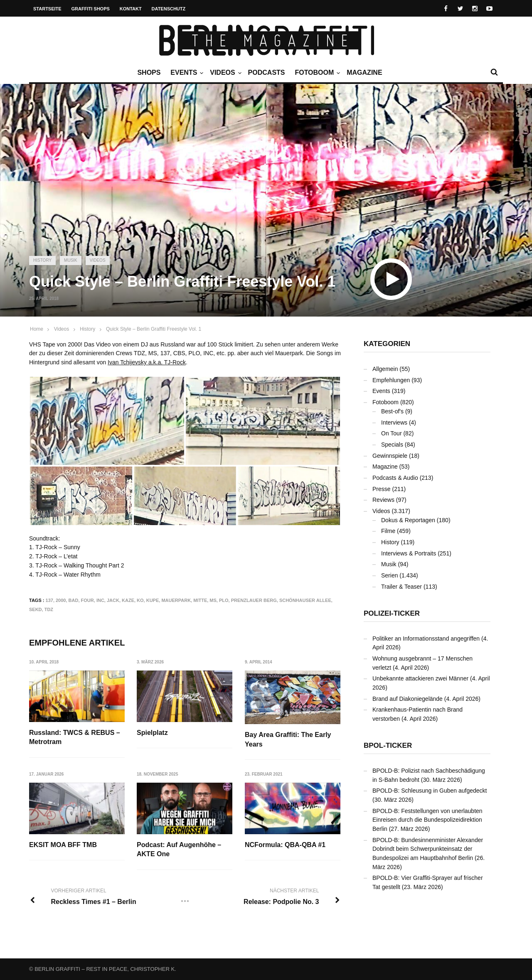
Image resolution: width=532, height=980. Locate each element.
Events (186, 73)
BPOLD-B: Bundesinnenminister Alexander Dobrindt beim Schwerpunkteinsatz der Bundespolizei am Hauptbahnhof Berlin (428, 849)
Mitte (200, 600)
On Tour (392, 433)
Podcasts (267, 72)
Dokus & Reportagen (408, 520)
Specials (392, 445)
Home (37, 329)
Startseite (47, 9)
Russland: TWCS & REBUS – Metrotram (75, 737)
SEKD (36, 609)
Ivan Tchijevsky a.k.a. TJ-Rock (147, 362)
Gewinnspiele (390, 456)
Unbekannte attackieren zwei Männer (420, 678)
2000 (61, 600)
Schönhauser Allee (305, 600)
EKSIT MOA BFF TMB (63, 845)
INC (100, 600)
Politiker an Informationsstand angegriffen (426, 639)
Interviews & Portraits (409, 553)
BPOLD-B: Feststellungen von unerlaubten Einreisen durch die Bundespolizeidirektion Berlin (427, 820)
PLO (224, 600)
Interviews (394, 422)
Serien (389, 575)
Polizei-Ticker (392, 613)
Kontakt (131, 9)
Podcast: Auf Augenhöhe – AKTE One (179, 849)
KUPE (153, 600)
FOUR (87, 600)
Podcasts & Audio (395, 478)
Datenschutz (169, 9)
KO (140, 600)
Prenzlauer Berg (254, 600)
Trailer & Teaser (401, 587)
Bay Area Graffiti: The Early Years (288, 739)
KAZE (128, 600)
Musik (71, 260)
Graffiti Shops (91, 9)
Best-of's (392, 411)
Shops (149, 72)
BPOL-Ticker (388, 745)
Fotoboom (316, 73)
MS (213, 600)
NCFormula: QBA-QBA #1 (285, 845)
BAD (74, 600)
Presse (382, 489)
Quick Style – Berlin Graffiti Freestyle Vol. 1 (154, 329)
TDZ (49, 609)
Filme (388, 531)
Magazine (364, 72)
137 (49, 600)
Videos (224, 73)
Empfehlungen (391, 380)
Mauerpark (176, 600)
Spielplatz (152, 733)
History (42, 260)
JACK (113, 600)
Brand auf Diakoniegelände (408, 699)
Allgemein (385, 369)
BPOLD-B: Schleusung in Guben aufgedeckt (430, 791)
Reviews (383, 500)
